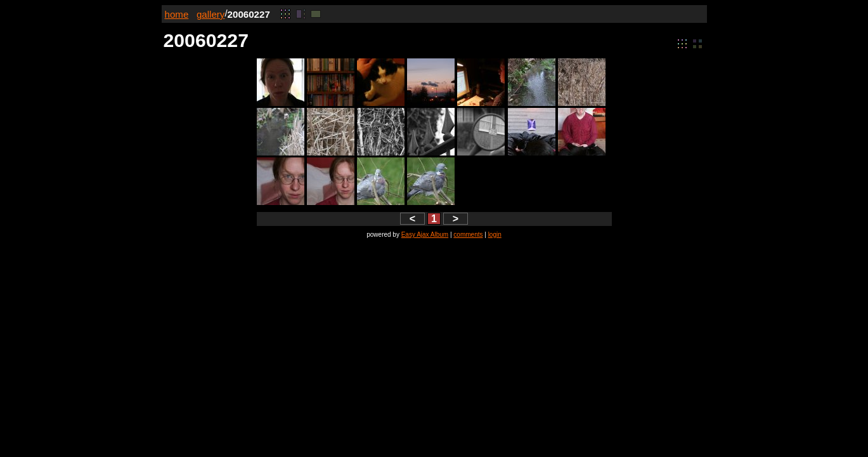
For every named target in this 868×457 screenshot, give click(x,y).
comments (468, 235)
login (495, 235)
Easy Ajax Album (425, 235)
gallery (211, 14)
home (177, 14)
